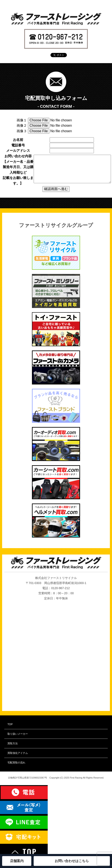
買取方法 (13, 743)
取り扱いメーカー (18, 734)
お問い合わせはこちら (72, 861)
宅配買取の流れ (16, 763)
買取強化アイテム (18, 753)
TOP (10, 724)
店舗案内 (17, 861)
